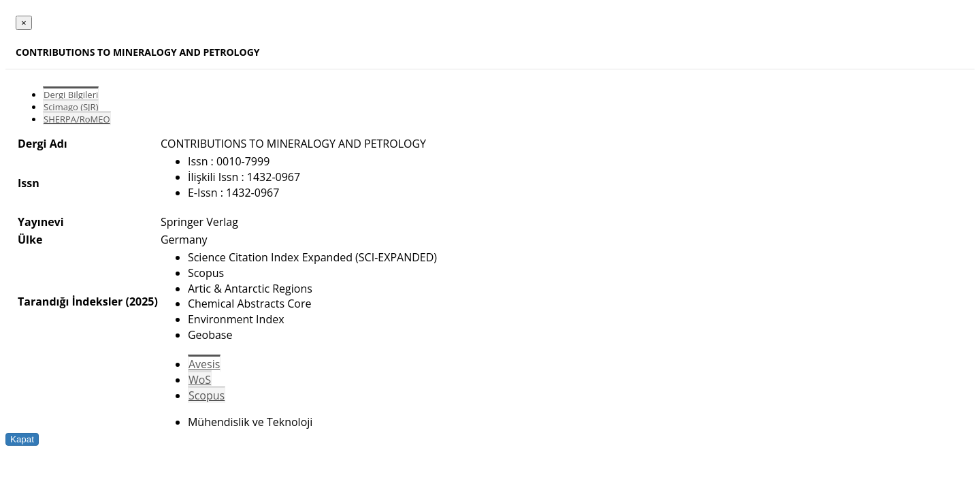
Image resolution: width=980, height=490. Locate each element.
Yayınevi (41, 222)
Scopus (207, 395)
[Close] (24, 23)
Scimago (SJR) (71, 107)
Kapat (22, 439)
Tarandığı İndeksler (70, 301)
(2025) (141, 301)
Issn (29, 183)
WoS (200, 380)
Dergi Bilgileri (71, 95)
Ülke (30, 240)
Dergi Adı (43, 144)
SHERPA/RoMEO (77, 119)
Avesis (204, 364)
